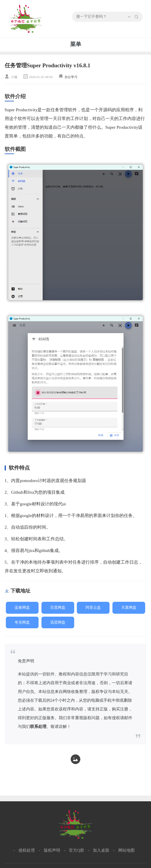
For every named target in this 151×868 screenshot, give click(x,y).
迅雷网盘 (58, 622)
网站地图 (126, 850)
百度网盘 (58, 608)
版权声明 (52, 850)
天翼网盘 (129, 608)
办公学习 (71, 77)
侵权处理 (27, 850)
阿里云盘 (93, 608)
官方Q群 (77, 850)
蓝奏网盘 (22, 608)
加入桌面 (101, 850)
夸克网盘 (22, 622)
